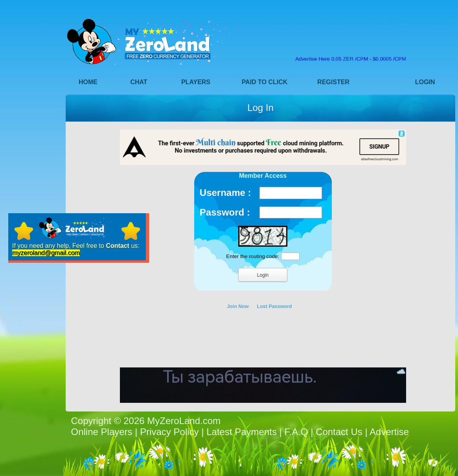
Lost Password (275, 306)
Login (425, 82)
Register (333, 82)
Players (196, 82)
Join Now (238, 306)
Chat (139, 82)
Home (88, 82)
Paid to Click (265, 82)
